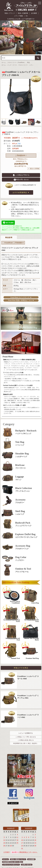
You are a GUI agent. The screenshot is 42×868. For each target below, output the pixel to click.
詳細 (19, 141)
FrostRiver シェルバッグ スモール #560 (28, 674)
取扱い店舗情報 (17, 13)
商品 (28, 60)
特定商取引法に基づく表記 (13, 858)
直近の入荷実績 (35, 166)
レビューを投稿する (26, 730)
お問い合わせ (27, 861)
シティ (31, 62)
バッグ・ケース (12, 62)
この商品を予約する (21, 172)
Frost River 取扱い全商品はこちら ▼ (21, 296)
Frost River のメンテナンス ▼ (21, 293)
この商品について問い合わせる (26, 733)
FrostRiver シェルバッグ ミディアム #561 (28, 693)
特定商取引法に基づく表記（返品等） (26, 740)
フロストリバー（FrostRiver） (16, 60)
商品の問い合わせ (21, 177)
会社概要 (26, 13)
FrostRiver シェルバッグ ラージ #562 (28, 712)
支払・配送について (18, 856)
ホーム (4, 60)
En (39, 13)
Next (40, 120)
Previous (2, 120)
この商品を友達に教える (26, 737)
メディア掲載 (34, 13)
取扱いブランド (6, 13)
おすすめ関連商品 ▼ (21, 190)
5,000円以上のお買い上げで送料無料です (21, 16)
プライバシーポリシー (11, 861)
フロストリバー (23, 62)
